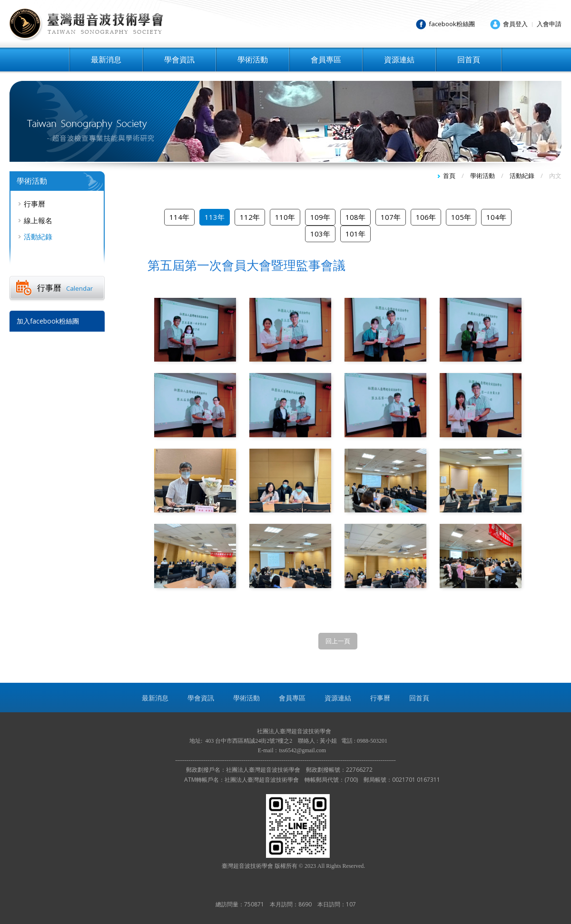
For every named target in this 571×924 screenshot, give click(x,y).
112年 (250, 217)
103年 (320, 234)
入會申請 (549, 24)
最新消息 (106, 59)
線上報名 (38, 220)
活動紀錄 (38, 236)
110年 (285, 217)
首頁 (449, 176)
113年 (215, 217)
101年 (355, 234)
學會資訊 (179, 59)
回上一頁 (338, 641)
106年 (426, 217)
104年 (496, 217)
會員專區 (326, 59)
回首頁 (469, 59)
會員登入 (515, 24)
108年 (355, 217)
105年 (461, 217)
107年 (391, 217)
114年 (179, 217)
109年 (320, 217)
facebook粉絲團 (452, 24)
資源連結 (399, 59)
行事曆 (34, 204)
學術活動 (253, 59)
